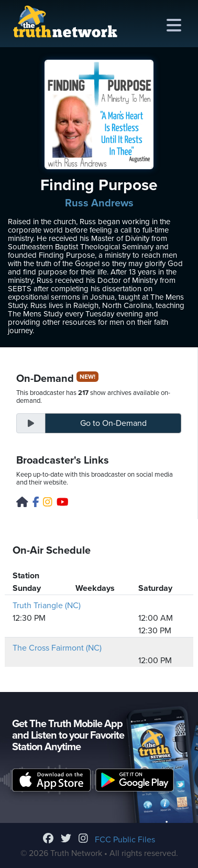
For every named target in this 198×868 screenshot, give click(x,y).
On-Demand (113, 423)
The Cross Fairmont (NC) (57, 648)
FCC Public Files (125, 840)
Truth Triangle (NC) (47, 606)
